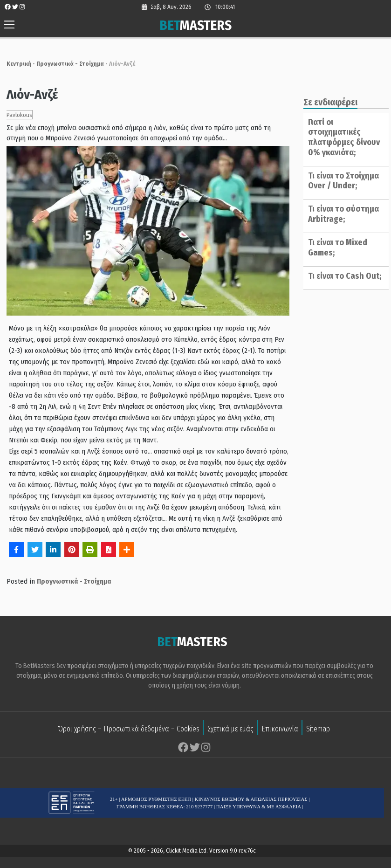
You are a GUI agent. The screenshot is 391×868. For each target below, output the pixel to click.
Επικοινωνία (280, 730)
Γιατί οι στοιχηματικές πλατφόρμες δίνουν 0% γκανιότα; (342, 137)
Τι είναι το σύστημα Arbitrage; (341, 214)
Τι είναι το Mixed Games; (335, 248)
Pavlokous (15, 115)
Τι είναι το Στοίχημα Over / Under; (341, 181)
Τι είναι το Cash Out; (342, 276)
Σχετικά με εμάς (230, 730)
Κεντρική (15, 64)
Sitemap (318, 730)
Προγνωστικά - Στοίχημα (66, 64)
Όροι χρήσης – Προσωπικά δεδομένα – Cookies (129, 730)
